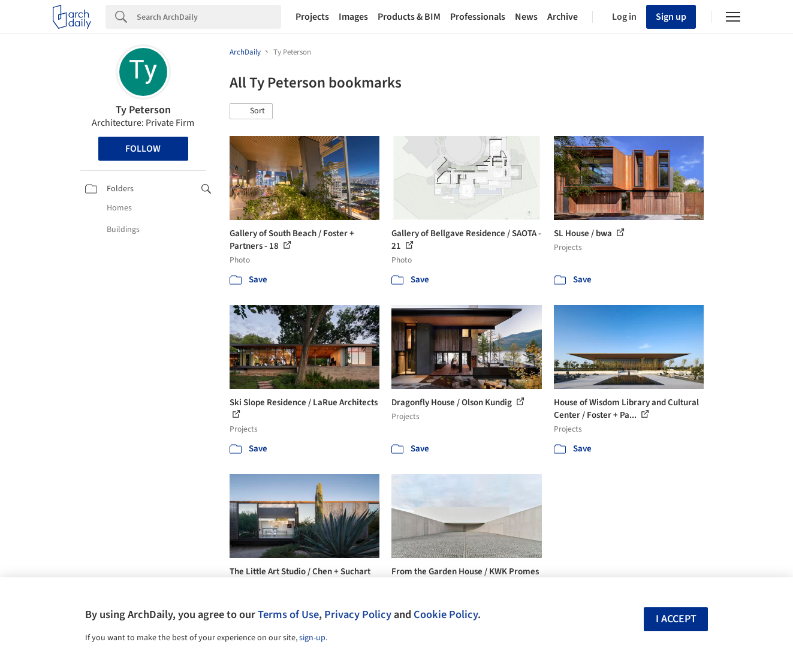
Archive (563, 17)
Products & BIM (409, 17)
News (526, 17)
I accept (676, 619)
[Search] (209, 17)
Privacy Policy (358, 614)
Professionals (478, 17)
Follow (143, 149)
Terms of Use (288, 614)
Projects (312, 17)
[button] (251, 112)
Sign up (671, 17)
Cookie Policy (446, 614)
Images (353, 17)
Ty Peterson (143, 110)
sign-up (312, 638)
